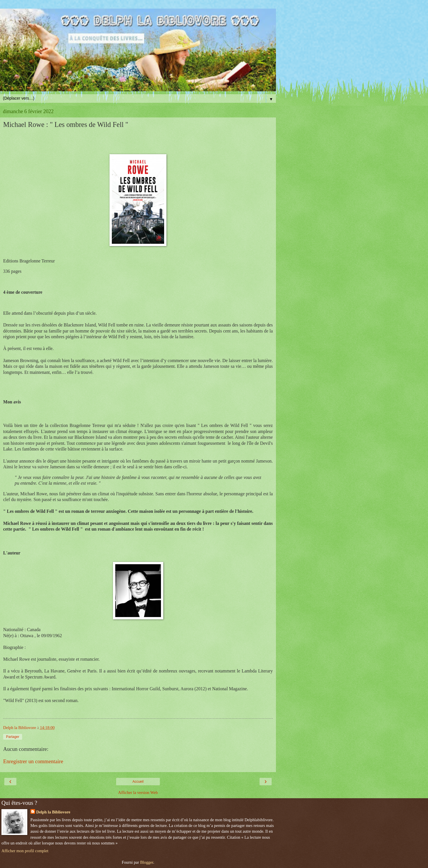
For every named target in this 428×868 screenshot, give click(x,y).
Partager (13, 737)
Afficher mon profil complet (25, 851)
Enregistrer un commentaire (33, 761)
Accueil (138, 782)
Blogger (147, 862)
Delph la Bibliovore (53, 812)
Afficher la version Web (138, 792)
